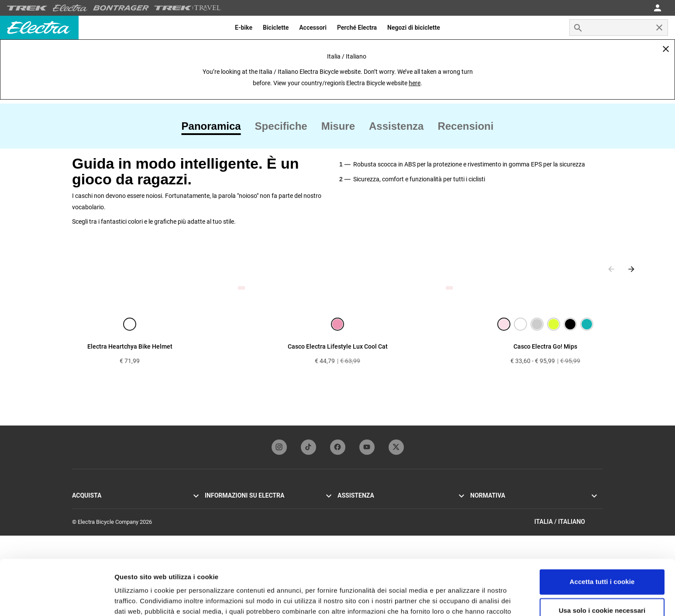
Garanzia (348, 507)
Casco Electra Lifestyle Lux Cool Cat (338, 346)
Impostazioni (135, 599)
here (415, 83)
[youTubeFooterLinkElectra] (367, 447)
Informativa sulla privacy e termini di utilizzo (524, 507)
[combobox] (619, 28)
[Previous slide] (611, 269)
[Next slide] (631, 269)
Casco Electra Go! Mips (545, 346)
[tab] (215, 126)
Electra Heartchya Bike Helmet (130, 346)
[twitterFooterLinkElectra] (396, 447)
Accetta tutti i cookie (602, 535)
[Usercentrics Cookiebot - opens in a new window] (57, 599)
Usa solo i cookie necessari (602, 563)
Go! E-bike (84, 507)
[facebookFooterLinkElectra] (338, 447)
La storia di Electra (227, 507)
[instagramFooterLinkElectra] (279, 447)
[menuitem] (244, 28)
